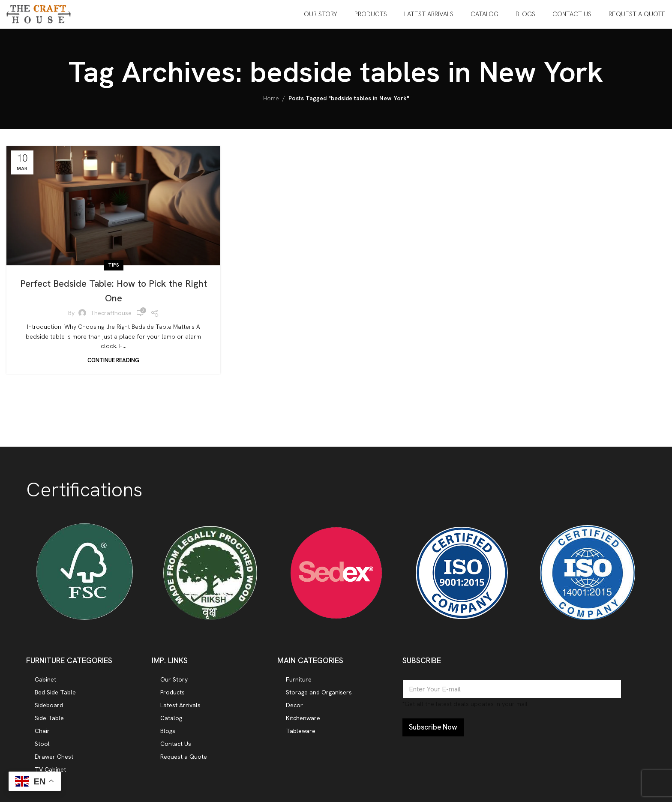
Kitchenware (303, 724)
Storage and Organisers (319, 698)
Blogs (168, 737)
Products (172, 698)
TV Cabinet (50, 775)
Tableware (301, 737)
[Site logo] (39, 16)
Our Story (174, 685)
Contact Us (176, 750)
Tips (114, 271)
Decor (294, 711)
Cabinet (45, 685)
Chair (42, 737)
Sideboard (49, 711)
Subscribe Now (433, 733)
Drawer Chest (54, 763)
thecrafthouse (111, 319)
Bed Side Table (55, 698)
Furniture (299, 685)
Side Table (49, 724)
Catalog (171, 724)
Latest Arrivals (180, 711)
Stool (42, 750)
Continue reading (113, 366)
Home (271, 105)
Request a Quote (184, 763)
